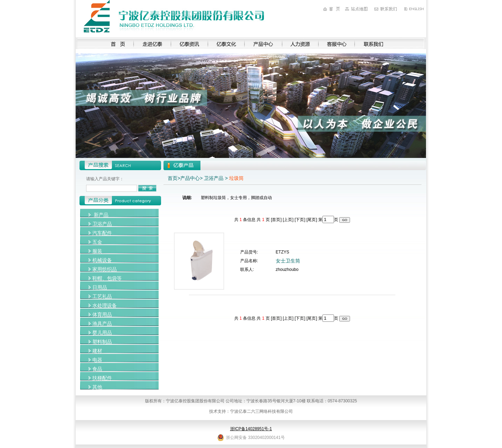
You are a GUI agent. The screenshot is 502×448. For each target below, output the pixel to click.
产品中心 (190, 178)
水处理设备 (105, 305)
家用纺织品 (105, 269)
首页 (173, 178)
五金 (97, 242)
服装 (97, 251)
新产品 (101, 215)
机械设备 (102, 260)
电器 (97, 360)
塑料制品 (102, 342)
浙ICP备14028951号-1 (251, 429)
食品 (97, 369)
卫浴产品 (102, 224)
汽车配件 (102, 233)
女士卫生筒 (288, 261)
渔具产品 (102, 324)
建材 (97, 351)
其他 (97, 387)
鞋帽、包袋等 (107, 278)
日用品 (100, 287)
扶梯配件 (102, 378)
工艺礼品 (102, 296)
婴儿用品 (102, 333)
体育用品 (102, 314)
